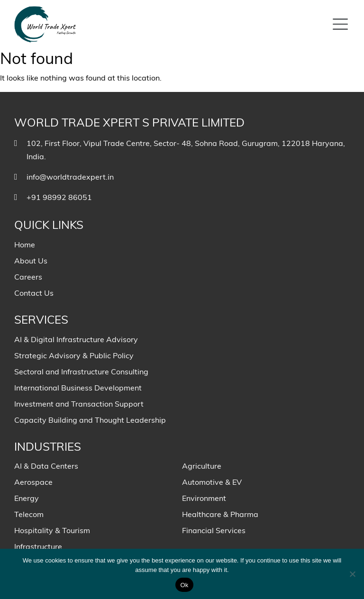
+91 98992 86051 (59, 197)
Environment (204, 498)
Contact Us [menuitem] (34, 293)
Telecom (29, 514)
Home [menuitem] (25, 245)
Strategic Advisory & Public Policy (74, 355)
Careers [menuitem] (28, 277)
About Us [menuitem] (31, 261)
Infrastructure (38, 546)
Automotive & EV (212, 482)
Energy (27, 498)
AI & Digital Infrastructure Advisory (76, 339)
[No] (352, 574)
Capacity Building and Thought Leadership (90, 420)
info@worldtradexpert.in (70, 177)
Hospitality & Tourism (52, 530)
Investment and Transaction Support (79, 404)
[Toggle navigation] (340, 24)
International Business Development (78, 388)
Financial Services (214, 530)
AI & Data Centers (46, 466)
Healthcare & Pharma (220, 514)
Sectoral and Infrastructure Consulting (81, 372)
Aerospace (33, 482)
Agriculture (202, 466)
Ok (184, 585)
